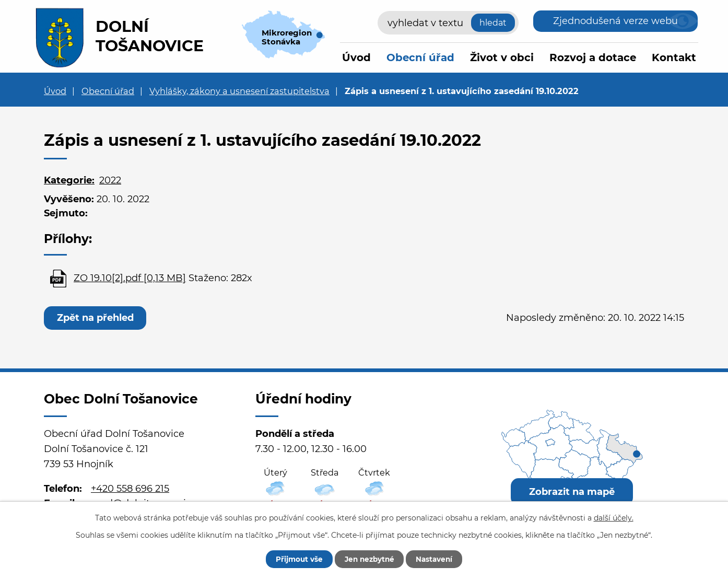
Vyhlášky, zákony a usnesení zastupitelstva (239, 91)
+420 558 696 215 (130, 489)
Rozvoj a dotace (593, 57)
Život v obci (502, 57)
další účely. (614, 517)
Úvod (356, 57)
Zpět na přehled (96, 318)
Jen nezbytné (369, 559)
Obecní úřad (420, 57)
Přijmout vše (295, 559)
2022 (110, 180)
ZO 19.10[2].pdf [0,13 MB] (130, 278)
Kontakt (674, 57)
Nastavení (438, 559)
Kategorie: (69, 180)
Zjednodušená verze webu (615, 21)
